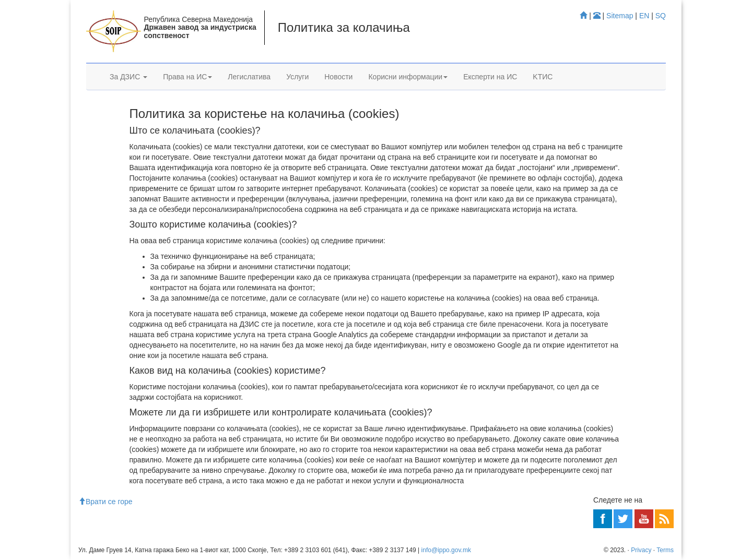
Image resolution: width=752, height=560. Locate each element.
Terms (665, 550)
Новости (338, 77)
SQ (661, 16)
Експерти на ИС (490, 77)
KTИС (543, 77)
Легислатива (249, 77)
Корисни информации (408, 77)
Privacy (641, 550)
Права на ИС (187, 77)
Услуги (297, 77)
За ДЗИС (128, 77)
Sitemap (620, 16)
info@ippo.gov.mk (446, 550)
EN (644, 16)
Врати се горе (105, 502)
